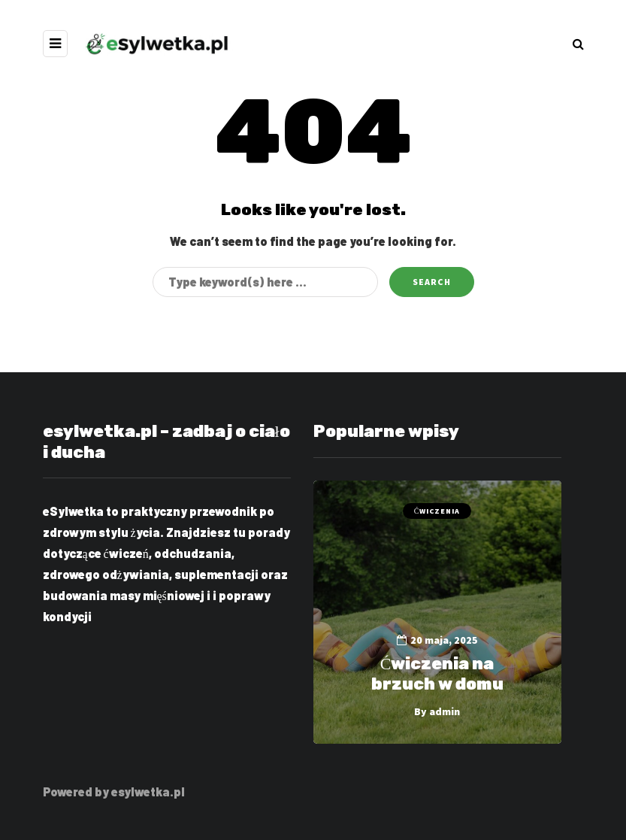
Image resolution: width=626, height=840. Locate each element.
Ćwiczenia (437, 511)
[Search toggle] (578, 43)
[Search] (265, 282)
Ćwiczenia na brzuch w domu (437, 674)
